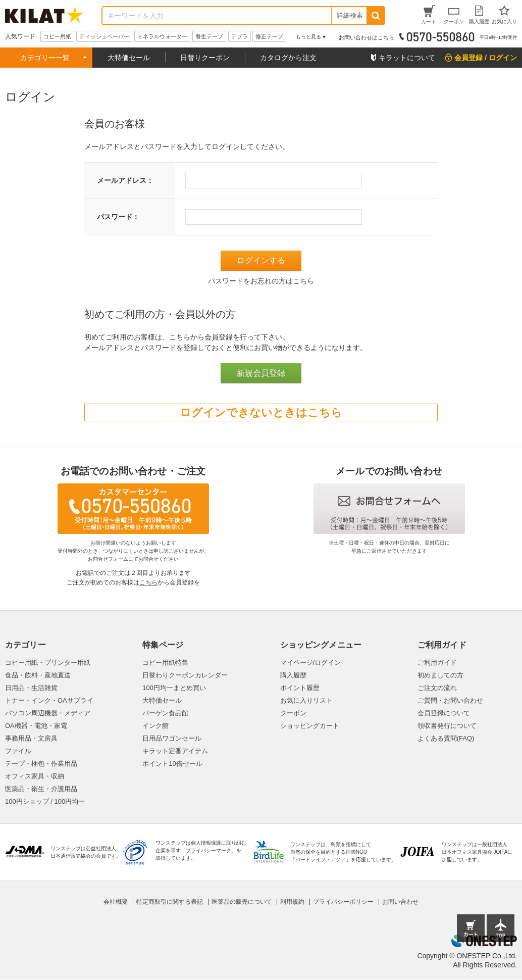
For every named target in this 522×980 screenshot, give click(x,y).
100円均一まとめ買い (174, 688)
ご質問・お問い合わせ (450, 700)
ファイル (18, 751)
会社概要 (116, 902)
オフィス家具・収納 (35, 776)
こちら (148, 582)
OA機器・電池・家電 (36, 726)
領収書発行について (447, 726)
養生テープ (209, 36)
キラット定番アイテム (175, 751)
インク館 (155, 726)
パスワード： (118, 217)
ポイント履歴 (300, 688)
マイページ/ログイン (311, 663)
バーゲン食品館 (165, 713)
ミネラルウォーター (162, 36)
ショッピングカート (310, 726)
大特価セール (129, 58)
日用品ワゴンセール (172, 738)
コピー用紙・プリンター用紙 (48, 663)
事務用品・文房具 (31, 738)
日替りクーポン (205, 58)
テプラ (240, 36)
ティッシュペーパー (104, 36)
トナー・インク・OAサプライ (49, 700)
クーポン (293, 713)
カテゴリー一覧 (45, 58)
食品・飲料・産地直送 (38, 675)
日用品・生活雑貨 (31, 688)
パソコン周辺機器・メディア (48, 713)
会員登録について (444, 713)
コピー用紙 (57, 36)
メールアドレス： (125, 180)
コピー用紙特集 (165, 663)
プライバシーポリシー (343, 902)
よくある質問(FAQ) (446, 738)
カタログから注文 (288, 58)
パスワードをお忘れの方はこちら (261, 281)
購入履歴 (293, 675)
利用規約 (292, 902)
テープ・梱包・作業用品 (41, 764)
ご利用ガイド (437, 663)
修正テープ (269, 36)
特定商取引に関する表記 (170, 902)
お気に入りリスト (306, 700)
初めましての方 (440, 675)
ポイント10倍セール (172, 764)
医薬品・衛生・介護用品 (41, 789)
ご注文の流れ (437, 688)
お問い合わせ (400, 902)
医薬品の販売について (242, 902)
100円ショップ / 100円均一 (45, 801)
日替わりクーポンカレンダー (185, 675)
